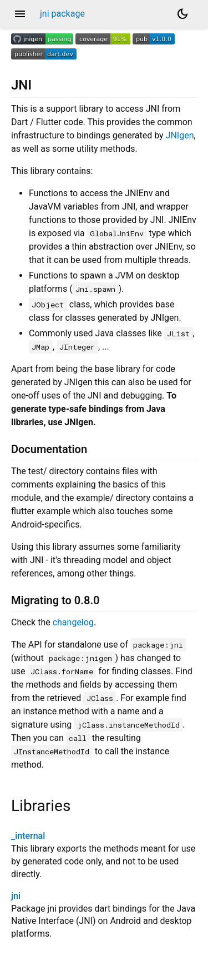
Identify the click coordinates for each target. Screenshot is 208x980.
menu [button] (20, 14)
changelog (73, 622)
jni (16, 896)
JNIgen (180, 135)
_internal (28, 836)
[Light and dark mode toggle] (182, 14)
